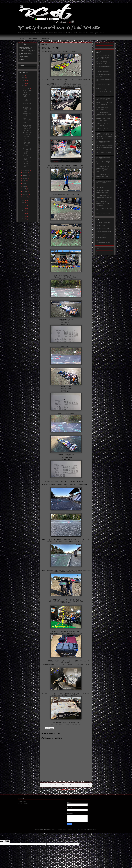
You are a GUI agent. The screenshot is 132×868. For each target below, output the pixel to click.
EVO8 (25, 123)
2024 (23, 81)
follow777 (82, 830)
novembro (26, 170)
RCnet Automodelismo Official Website (59, 28)
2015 (23, 216)
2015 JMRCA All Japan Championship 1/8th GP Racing (103, 176)
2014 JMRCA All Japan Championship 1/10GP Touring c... (103, 203)
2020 (23, 203)
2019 (23, 206)
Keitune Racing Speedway (104, 232)
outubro (25, 173)
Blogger (95, 830)
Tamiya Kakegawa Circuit (104, 222)
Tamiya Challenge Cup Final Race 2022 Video (27, 142)
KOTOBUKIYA (101, 188)
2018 (23, 208)
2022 (23, 86)
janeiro (25, 197)
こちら (69, 695)
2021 (23, 200)
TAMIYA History (101, 89)
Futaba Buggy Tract (102, 235)
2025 (23, 78)
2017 (23, 211)
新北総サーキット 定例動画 (27, 110)
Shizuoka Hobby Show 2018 (104, 71)
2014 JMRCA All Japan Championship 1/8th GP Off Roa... (104, 197)
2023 (23, 83)
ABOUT (22, 38)
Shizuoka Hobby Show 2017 (104, 92)
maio (25, 186)
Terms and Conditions (24, 803)
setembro (26, 175)
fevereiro (26, 194)
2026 (23, 75)
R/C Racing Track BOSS (103, 228)
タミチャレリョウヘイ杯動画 (27, 157)
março (25, 191)
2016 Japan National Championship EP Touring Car (104, 114)
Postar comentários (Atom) (68, 790)
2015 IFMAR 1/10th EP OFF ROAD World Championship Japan (104, 148)
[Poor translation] (7, 841)
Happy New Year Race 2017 (104, 95)
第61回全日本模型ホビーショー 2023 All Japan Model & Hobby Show (104, 57)
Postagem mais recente (49, 785)
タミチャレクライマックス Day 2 (27, 134)
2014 (23, 219)
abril (25, 189)
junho (25, 183)
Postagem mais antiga (84, 785)
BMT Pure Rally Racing (103, 213)
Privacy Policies (22, 801)
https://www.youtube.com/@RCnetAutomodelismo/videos (66, 724)
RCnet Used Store (45, 38)
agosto (25, 178)
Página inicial (66, 785)
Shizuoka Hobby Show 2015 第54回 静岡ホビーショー (104, 183)
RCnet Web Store (32, 38)
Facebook (99, 252)
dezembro (26, 88)
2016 (23, 214)
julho (25, 181)
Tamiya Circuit (101, 225)
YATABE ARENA (102, 238)
